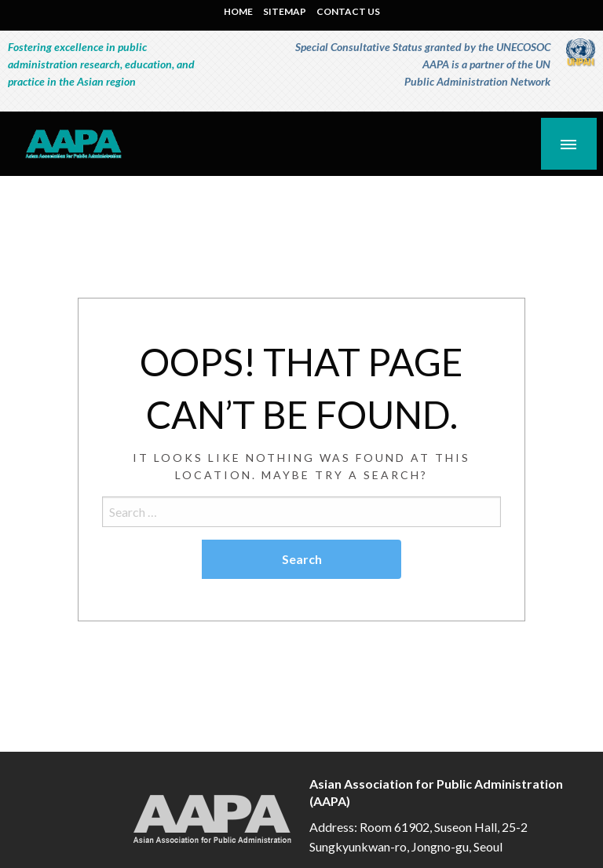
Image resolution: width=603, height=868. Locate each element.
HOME (238, 11)
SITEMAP (285, 11)
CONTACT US (348, 11)
